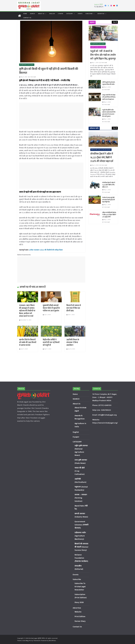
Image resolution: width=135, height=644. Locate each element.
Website (78, 612)
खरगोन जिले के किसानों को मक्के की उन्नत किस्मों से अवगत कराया (28, 342)
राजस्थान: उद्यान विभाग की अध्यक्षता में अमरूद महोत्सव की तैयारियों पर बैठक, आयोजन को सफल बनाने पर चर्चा (27, 311)
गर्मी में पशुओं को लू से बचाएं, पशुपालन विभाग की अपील (109, 83)
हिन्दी (101, 4)
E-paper (61, 14)
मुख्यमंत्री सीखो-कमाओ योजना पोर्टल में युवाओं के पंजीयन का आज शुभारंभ (51, 308)
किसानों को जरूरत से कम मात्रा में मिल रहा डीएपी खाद (74, 308)
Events (80, 14)
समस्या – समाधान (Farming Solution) (81, 498)
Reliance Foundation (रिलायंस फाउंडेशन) (81, 558)
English (97, 4)
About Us (41, 14)
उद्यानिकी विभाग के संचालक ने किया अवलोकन (73, 342)
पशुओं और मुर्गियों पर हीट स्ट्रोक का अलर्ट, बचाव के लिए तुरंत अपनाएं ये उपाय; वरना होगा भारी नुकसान (109, 113)
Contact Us (27, 18)
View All (115, 22)
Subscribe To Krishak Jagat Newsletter (80, 587)
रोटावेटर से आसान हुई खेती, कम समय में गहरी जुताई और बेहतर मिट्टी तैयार (109, 200)
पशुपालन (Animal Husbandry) (98, 47)
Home (25, 14)
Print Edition (80, 617)
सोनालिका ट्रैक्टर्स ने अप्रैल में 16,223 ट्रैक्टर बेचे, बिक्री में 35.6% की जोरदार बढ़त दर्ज (102, 158)
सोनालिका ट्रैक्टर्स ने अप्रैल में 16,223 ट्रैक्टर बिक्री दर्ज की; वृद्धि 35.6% (109, 185)
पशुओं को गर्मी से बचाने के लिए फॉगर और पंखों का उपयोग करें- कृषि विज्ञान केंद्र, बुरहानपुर (103, 55)
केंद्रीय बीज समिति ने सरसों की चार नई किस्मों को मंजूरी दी (51, 342)
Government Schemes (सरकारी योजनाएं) (82, 525)
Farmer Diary (80, 621)
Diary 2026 (79, 602)
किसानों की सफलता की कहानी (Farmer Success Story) (82, 547)
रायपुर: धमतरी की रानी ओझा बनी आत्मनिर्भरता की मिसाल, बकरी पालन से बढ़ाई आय (109, 97)
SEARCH (33, 14)
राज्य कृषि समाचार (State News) (27, 65)
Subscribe (89, 14)
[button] (45, 14)
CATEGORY (70, 14)
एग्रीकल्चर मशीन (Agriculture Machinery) (101, 150)
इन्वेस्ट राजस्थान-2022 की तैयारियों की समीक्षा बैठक (46, 250)
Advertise (101, 14)
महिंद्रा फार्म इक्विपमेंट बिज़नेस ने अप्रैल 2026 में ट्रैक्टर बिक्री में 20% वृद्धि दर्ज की (109, 215)
